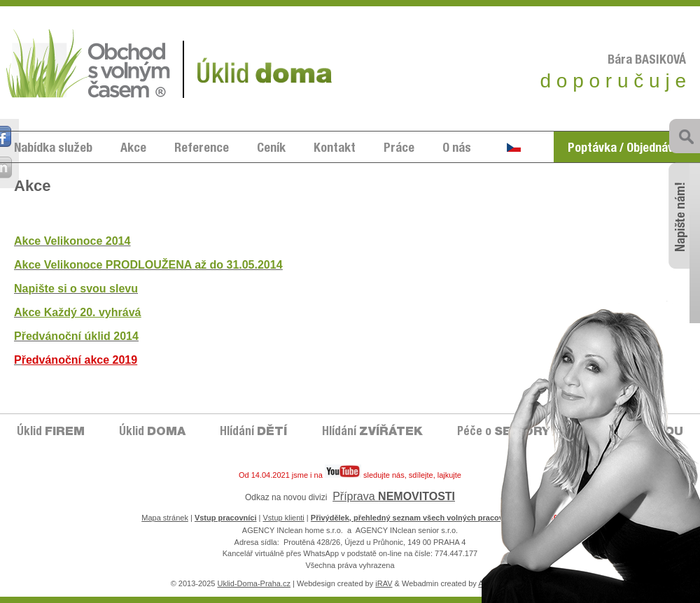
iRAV (384, 583)
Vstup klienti (284, 518)
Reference (202, 149)
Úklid (51, 433)
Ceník (271, 149)
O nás (457, 149)
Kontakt (335, 149)
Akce (133, 149)
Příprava (394, 496)
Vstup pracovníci (226, 518)
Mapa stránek (165, 518)
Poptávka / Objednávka (627, 149)
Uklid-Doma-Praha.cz (254, 583)
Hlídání (253, 433)
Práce (399, 149)
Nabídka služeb (53, 149)
